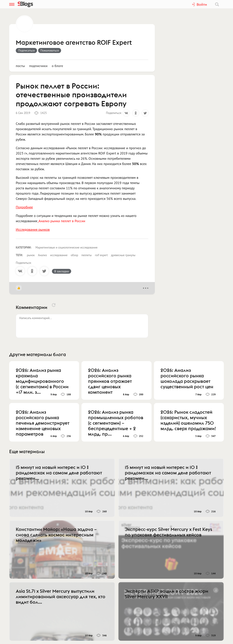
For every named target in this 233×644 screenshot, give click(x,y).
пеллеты (87, 255)
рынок (31, 255)
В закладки (62, 271)
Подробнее (24, 207)
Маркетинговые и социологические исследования (66, 247)
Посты (20, 66)
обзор (74, 255)
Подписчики (38, 66)
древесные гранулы (123, 255)
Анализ (42, 255)
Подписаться (26, 50)
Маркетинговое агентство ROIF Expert (74, 43)
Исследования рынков (33, 229)
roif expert (101, 255)
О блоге (57, 66)
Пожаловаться (50, 50)
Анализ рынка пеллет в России (62, 221)
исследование (59, 255)
